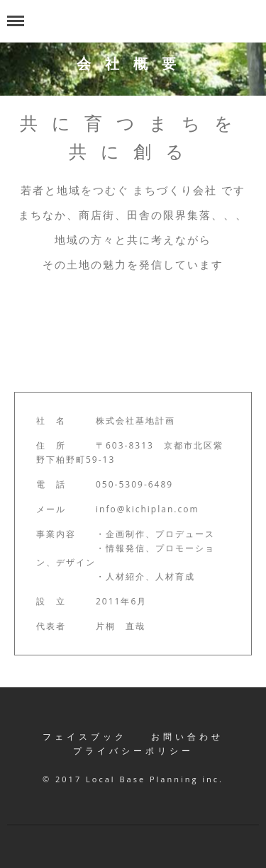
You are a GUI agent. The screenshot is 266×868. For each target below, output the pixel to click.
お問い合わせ (187, 737)
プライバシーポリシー (133, 751)
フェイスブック (85, 737)
